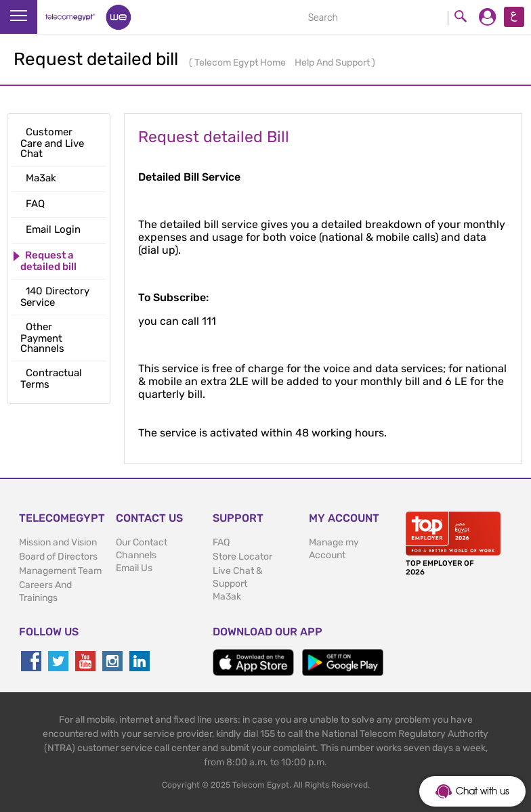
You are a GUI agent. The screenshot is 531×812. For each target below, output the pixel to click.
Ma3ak (227, 596)
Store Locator (242, 557)
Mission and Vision (58, 542)
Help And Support (333, 63)
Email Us (134, 568)
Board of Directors (58, 557)
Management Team (60, 571)
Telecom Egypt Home (241, 63)
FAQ (221, 542)
